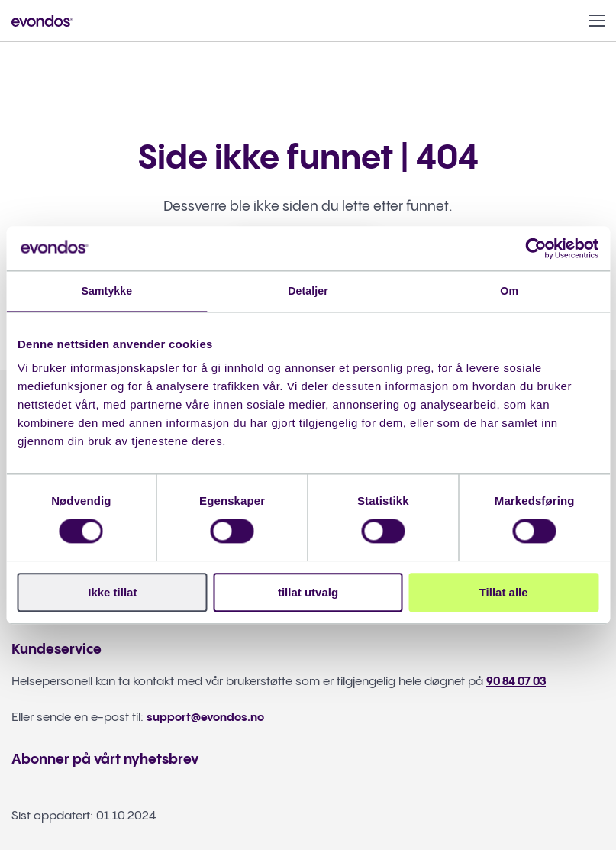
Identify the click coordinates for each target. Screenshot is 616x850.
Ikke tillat (112, 594)
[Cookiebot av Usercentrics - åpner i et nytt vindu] (532, 247)
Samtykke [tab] (106, 291)
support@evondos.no (208, 718)
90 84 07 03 (518, 682)
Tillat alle (504, 594)
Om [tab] (510, 291)
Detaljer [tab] (308, 291)
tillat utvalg (308, 594)
